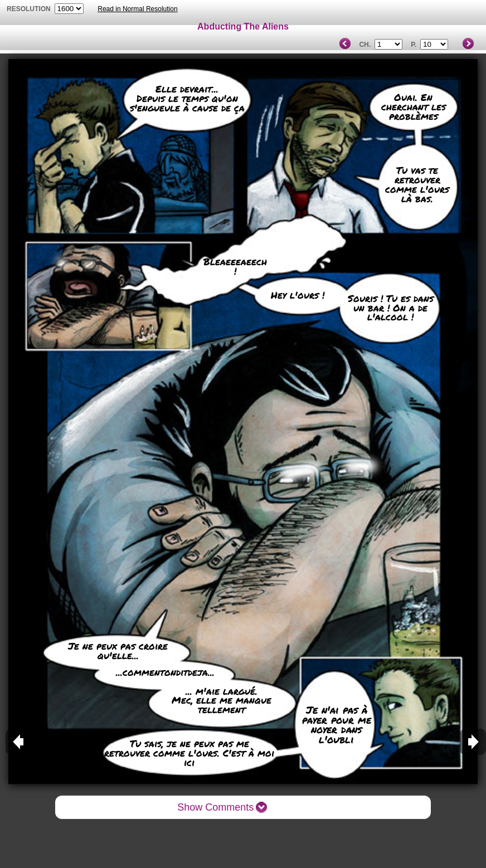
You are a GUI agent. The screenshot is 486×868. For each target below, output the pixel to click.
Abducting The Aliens (243, 26)
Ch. (365, 45)
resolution (30, 9)
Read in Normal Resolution (137, 9)
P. (414, 45)
